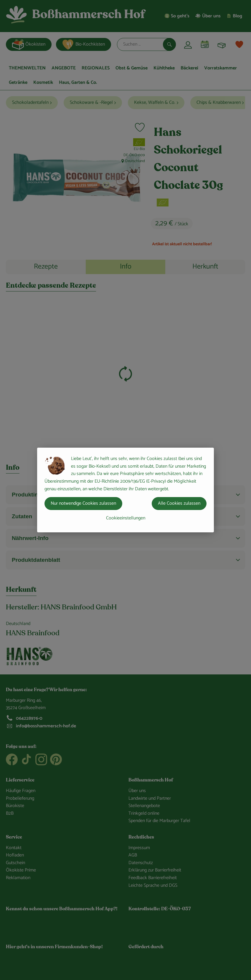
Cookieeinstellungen (126, 518)
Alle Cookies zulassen (179, 503)
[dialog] (125, 490)
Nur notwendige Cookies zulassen (83, 503)
